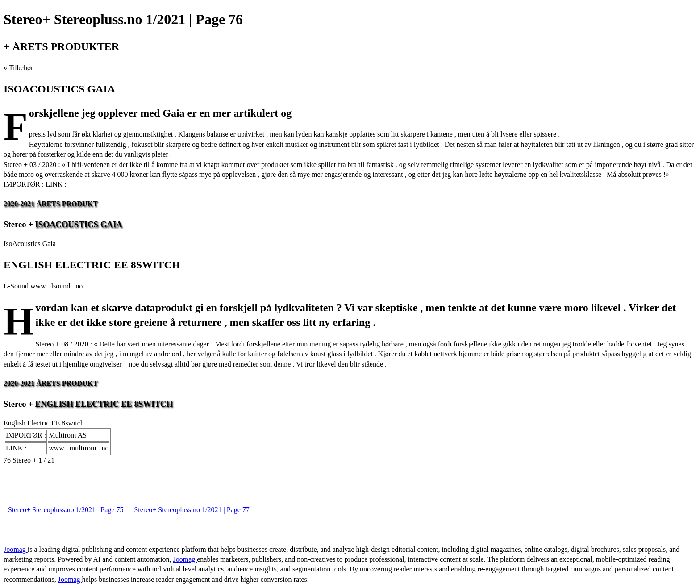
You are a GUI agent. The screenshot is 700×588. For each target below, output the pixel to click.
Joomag (16, 549)
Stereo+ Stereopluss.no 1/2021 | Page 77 (192, 510)
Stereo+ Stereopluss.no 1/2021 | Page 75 (66, 510)
